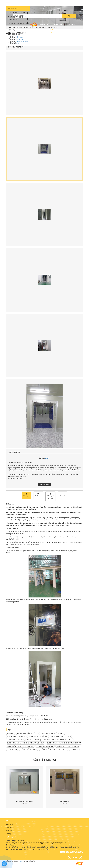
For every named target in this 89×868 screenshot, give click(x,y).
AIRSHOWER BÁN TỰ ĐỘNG (27, 733)
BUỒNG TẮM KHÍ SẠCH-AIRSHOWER (20, 746)
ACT (8, 820)
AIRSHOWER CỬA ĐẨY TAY (38, 737)
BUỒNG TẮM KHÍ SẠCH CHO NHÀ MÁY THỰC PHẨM (26, 743)
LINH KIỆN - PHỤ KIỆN (16, 23)
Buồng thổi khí (12, 749)
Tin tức (11, 38)
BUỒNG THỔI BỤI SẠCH (45, 746)
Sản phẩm (71, 25)
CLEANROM (74, 749)
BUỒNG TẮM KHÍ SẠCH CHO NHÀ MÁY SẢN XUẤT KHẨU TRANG (49, 740)
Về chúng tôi (58, 25)
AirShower (11, 733)
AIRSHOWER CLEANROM (16, 737)
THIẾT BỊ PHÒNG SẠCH (17, 13)
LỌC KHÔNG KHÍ (14, 34)
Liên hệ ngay (44, 484)
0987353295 (21, 841)
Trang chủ (13, 9)
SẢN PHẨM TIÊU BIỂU (16, 47)
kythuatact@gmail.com (59, 843)
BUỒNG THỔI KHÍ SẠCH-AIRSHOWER (53, 749)
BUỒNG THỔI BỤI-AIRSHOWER (68, 746)
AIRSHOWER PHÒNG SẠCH (61, 737)
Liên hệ (43, 31)
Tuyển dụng (12, 43)
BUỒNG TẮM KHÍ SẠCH (15, 740)
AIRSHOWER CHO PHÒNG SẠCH (52, 733)
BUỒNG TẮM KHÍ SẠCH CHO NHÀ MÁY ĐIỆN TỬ (64, 743)
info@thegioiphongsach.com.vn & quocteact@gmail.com (30, 843)
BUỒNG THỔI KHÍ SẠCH (28, 749)
